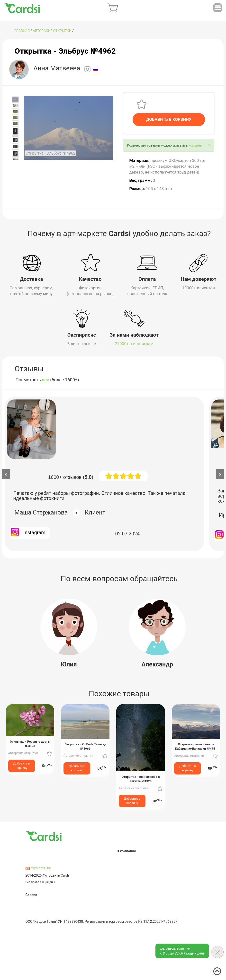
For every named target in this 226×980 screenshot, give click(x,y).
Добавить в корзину (22, 766)
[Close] (209, 145)
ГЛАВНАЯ (22, 31)
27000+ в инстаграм (134, 344)
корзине (195, 145)
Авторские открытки (52, 31)
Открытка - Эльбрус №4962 (65, 51)
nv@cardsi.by (38, 868)
